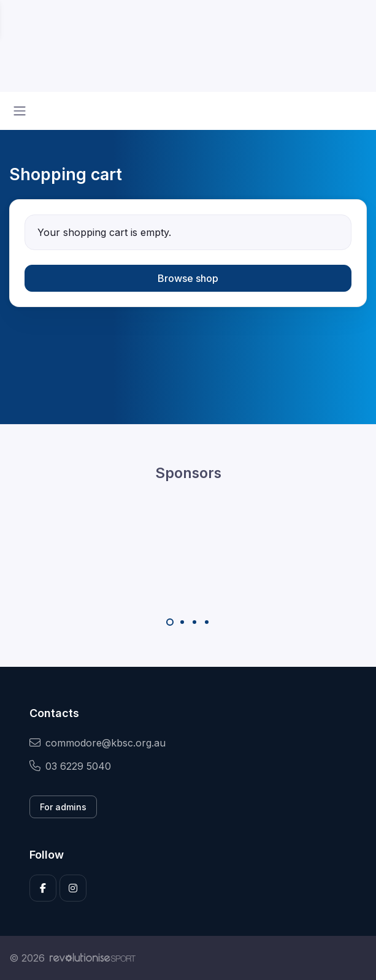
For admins (63, 807)
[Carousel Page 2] (182, 622)
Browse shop (188, 278)
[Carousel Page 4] (207, 622)
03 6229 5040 (70, 766)
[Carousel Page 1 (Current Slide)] (170, 622)
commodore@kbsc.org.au (98, 743)
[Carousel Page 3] (194, 622)
